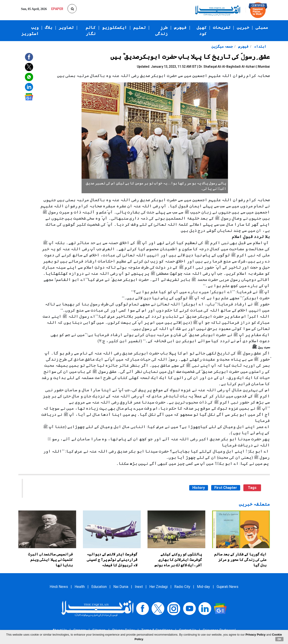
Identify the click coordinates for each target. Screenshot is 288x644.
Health (80, 587)
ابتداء (260, 46)
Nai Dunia (121, 587)
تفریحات (222, 27)
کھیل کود (202, 31)
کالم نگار (91, 31)
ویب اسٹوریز (30, 31)
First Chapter (226, 488)
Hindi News (59, 587)
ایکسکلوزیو (114, 27)
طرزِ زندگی (161, 31)
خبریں (243, 27)
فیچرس (180, 27)
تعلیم (139, 27)
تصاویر (66, 27)
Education (99, 587)
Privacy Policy (256, 635)
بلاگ (49, 27)
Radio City (182, 587)
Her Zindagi (159, 587)
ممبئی (262, 27)
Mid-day (203, 587)
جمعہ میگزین (222, 46)
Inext (139, 587)
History (199, 488)
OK (280, 639)
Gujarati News (227, 587)
